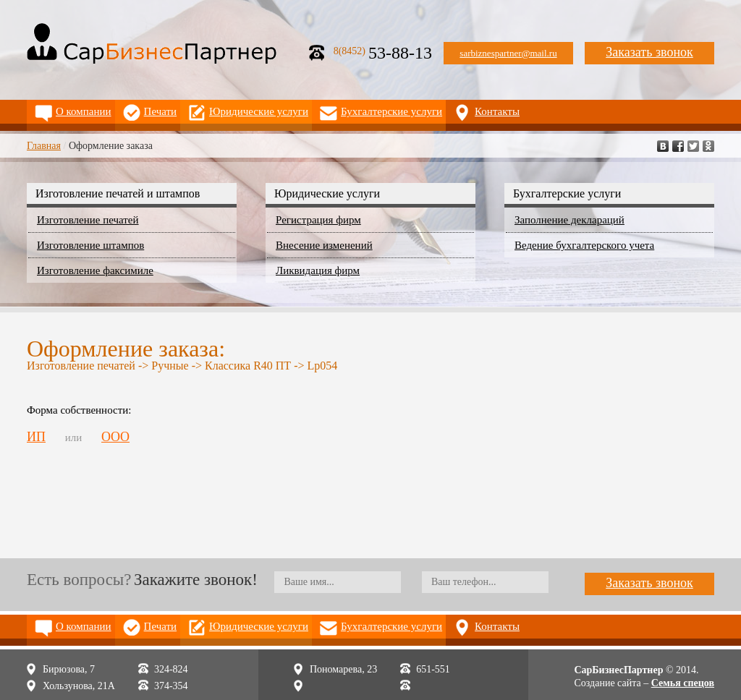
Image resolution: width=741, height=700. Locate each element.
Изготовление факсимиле (95, 270)
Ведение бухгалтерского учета (584, 245)
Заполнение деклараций (569, 220)
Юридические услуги (259, 111)
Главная (44, 146)
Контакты (497, 111)
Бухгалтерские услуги (391, 111)
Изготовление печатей (88, 220)
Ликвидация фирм (318, 270)
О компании (84, 111)
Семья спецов (683, 683)
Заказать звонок (649, 52)
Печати (161, 111)
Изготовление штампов (90, 245)
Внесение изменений (324, 245)
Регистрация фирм (318, 220)
